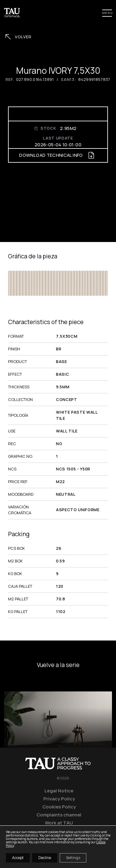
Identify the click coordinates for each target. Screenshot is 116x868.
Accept (18, 858)
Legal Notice (59, 791)
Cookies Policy (59, 807)
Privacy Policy (59, 799)
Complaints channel (59, 815)
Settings (73, 858)
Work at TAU (59, 823)
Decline (45, 858)
